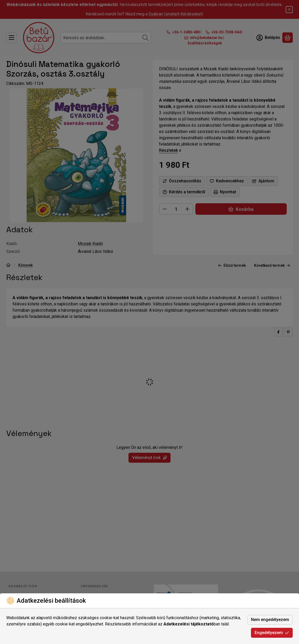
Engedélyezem (272, 633)
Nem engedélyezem (270, 620)
